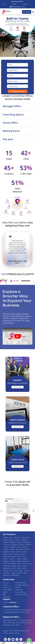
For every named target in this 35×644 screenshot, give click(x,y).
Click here (13, 602)
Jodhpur (14, 556)
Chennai (7, 545)
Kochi (25, 556)
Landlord (18, 587)
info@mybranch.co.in (17, 7)
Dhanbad (29, 545)
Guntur (19, 547)
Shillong (5, 571)
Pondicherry (7, 566)
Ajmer (28, 538)
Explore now (18, 387)
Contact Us (6, 587)
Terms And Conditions (22, 594)
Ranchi (14, 568)
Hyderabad (6, 552)
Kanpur (20, 556)
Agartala (5, 538)
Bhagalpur (13, 542)
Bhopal (20, 542)
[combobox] (17, 81)
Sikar (16, 571)
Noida (19, 563)
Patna (29, 563)
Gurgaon (25, 547)
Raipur (24, 566)
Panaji (24, 563)
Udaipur (13, 573)
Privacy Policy (19, 590)
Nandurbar (26, 561)
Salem (25, 568)
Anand (17, 540)
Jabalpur (5, 554)
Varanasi (20, 573)
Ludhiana (19, 559)
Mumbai (13, 561)
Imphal (13, 552)
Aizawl (23, 538)
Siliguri (21, 571)
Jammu (23, 554)
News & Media (7, 590)
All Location (27, 12)
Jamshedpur (7, 556)
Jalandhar (17, 554)
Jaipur (11, 554)
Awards (5, 592)
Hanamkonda (20, 549)
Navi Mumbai (12, 563)
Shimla (11, 571)
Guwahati (6, 549)
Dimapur (7, 547)
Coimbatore (14, 545)
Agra (10, 538)
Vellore (26, 573)
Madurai (25, 559)
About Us (6, 583)
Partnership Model (21, 583)
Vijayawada (6, 575)
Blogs (5, 594)
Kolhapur (6, 559)
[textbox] (17, 81)
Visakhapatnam (15, 575)
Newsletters (7, 597)
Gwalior (12, 549)
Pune (20, 566)
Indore (18, 552)
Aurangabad (24, 540)
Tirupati (26, 571)
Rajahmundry (7, 568)
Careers (5, 585)
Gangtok (13, 547)
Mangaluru (6, 561)
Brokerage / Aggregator (22, 585)
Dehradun (22, 545)
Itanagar (24, 552)
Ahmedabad (17, 538)
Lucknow (12, 559)
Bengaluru (6, 542)
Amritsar (11, 540)
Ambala (5, 540)
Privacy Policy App (20, 592)
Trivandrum (6, 573)
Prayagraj (14, 566)
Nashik (5, 563)
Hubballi (27, 549)
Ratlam (19, 568)
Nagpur (19, 561)
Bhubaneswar (27, 542)
